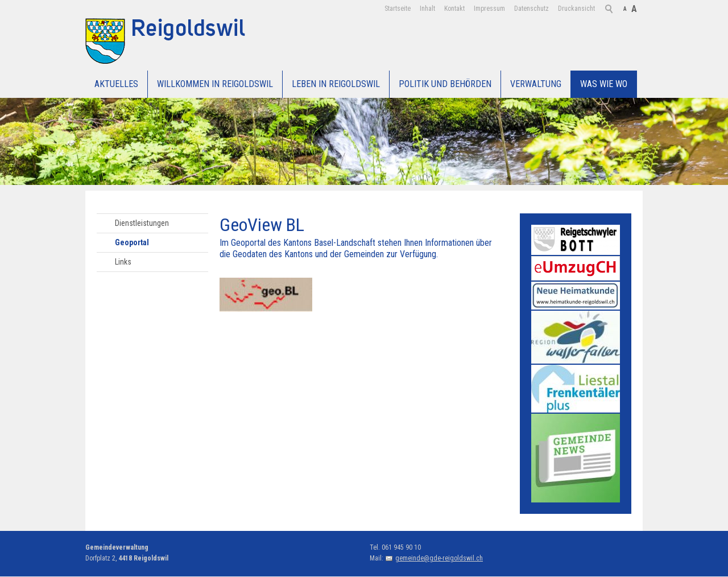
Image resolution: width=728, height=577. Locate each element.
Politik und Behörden (445, 84)
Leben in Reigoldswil (336, 84)
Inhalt (427, 9)
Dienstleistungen (142, 223)
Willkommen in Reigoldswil (215, 84)
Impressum (489, 9)
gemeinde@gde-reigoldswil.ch (439, 558)
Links (123, 262)
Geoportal (132, 242)
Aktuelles (116, 84)
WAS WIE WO (604, 84)
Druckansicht (576, 9)
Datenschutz (531, 9)
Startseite (398, 9)
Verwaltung (536, 84)
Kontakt (454, 9)
